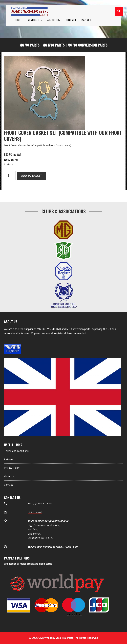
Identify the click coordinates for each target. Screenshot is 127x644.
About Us (9, 476)
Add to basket (32, 176)
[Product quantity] (10, 176)
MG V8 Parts (30, 45)
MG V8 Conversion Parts (88, 45)
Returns (9, 459)
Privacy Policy (12, 468)
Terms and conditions (16, 451)
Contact (8, 485)
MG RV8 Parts (54, 45)
